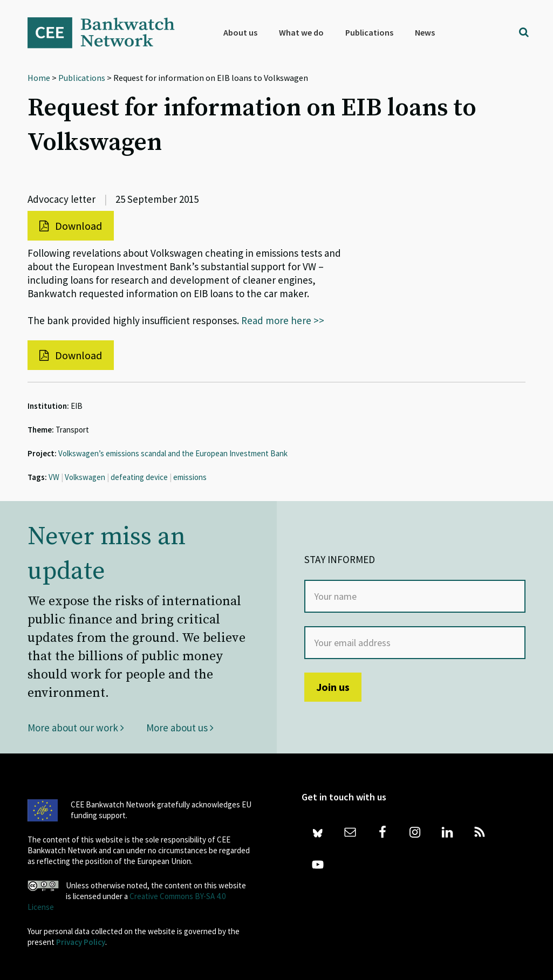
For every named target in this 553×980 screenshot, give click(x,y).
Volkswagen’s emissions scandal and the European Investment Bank (173, 453)
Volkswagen (85, 477)
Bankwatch (108, 32)
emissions (190, 477)
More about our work (76, 728)
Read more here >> (283, 320)
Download (71, 226)
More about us (180, 728)
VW (54, 477)
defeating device (139, 477)
